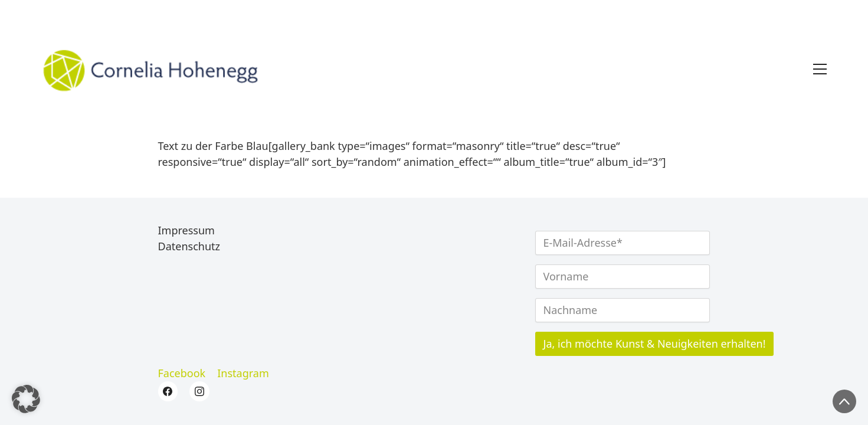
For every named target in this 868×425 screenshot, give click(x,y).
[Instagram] (243, 374)
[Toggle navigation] (820, 69)
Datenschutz (189, 247)
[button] (26, 399)
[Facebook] (182, 374)
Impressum (186, 231)
